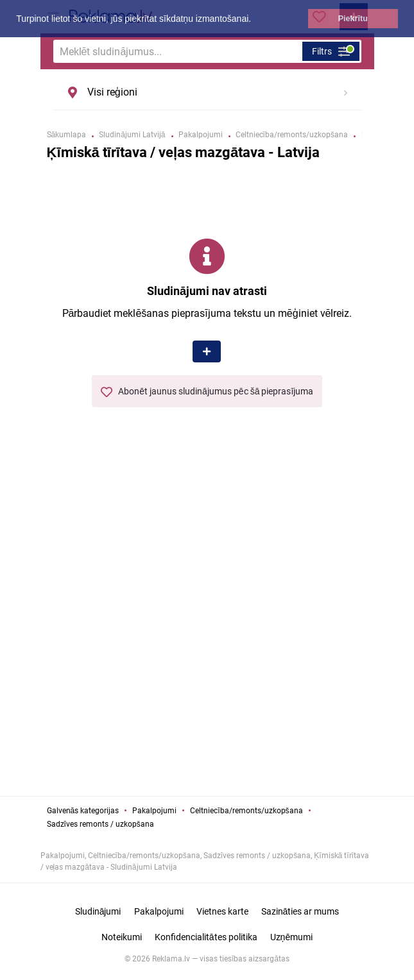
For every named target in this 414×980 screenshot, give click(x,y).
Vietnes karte (222, 911)
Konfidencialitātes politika (206, 937)
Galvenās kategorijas (83, 811)
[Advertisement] (207, 648)
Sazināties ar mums (300, 911)
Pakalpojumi (154, 811)
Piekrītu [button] (353, 19)
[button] (255, 20)
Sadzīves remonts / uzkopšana (100, 824)
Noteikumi (122, 937)
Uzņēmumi (292, 937)
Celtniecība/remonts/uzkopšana (246, 811)
